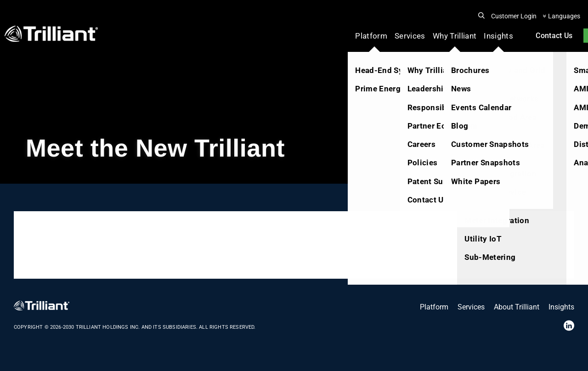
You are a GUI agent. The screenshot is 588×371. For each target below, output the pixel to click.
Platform (371, 36)
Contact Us (554, 36)
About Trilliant (517, 307)
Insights (498, 36)
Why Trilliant (455, 36)
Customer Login (514, 16)
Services (410, 36)
